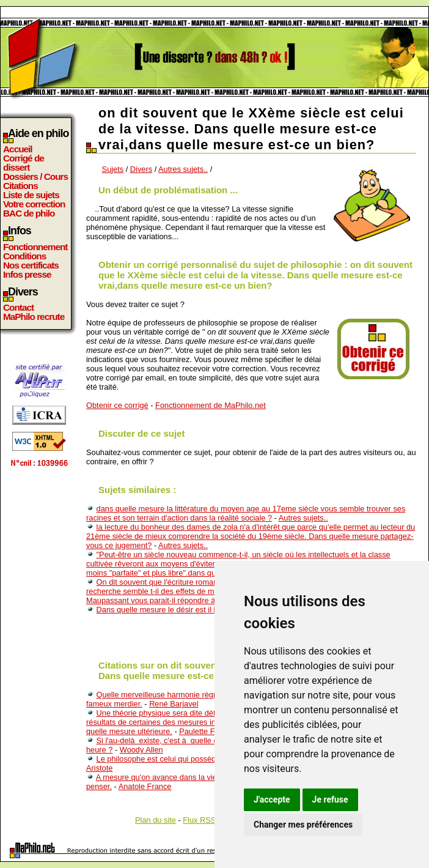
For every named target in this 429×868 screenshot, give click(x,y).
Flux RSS (199, 820)
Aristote (99, 768)
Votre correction (34, 204)
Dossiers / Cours (35, 176)
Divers (141, 169)
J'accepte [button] (272, 799)
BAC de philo (29, 213)
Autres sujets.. (183, 169)
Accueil (18, 149)
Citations (20, 186)
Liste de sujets (31, 195)
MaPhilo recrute (34, 317)
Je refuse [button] (330, 799)
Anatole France (145, 786)
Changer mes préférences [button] (303, 825)
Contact (18, 307)
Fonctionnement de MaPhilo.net (211, 405)
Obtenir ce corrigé (117, 405)
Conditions (24, 256)
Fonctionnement (35, 247)
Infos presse (27, 274)
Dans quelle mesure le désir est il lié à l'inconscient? (187, 610)
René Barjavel (174, 704)
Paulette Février (207, 731)
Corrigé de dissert (24, 163)
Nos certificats (31, 265)
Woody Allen (141, 750)
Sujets (113, 169)
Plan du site (156, 820)
